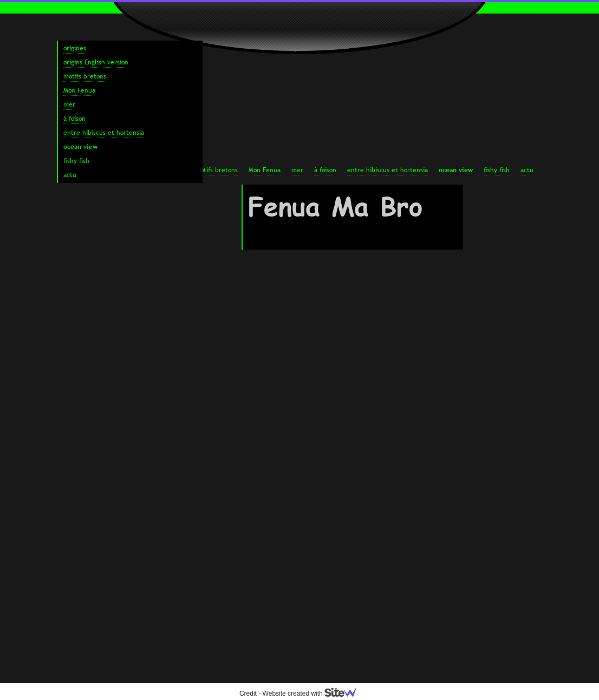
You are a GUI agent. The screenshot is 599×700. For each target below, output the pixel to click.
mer (297, 170)
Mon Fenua (265, 170)
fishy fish (497, 170)
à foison (325, 170)
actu (527, 170)
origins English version (96, 62)
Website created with (314, 694)
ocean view (456, 170)
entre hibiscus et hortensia (388, 170)
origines (75, 48)
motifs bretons (216, 170)
